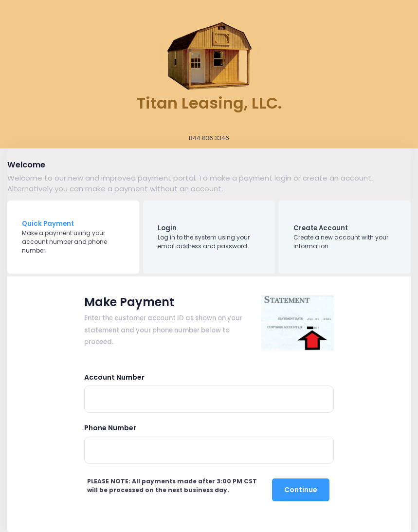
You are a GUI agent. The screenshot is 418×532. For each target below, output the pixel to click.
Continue (301, 490)
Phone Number (110, 428)
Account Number (114, 377)
